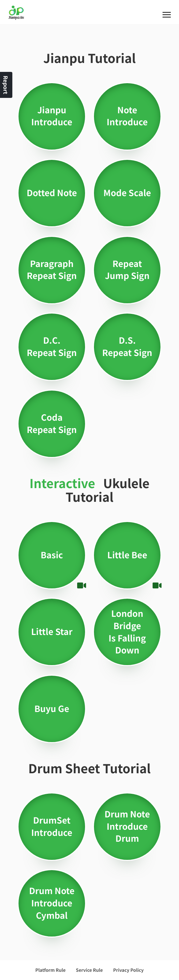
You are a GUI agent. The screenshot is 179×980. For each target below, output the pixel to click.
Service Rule (89, 970)
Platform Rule (50, 970)
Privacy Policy (128, 970)
